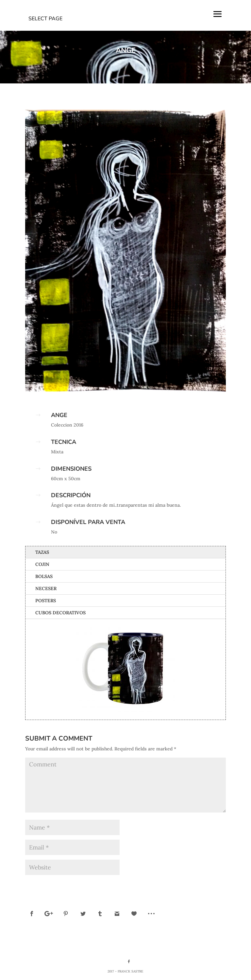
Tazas (42, 552)
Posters (46, 601)
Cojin (42, 564)
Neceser (46, 588)
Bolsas (44, 576)
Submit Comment (199, 885)
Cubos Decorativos (60, 613)
